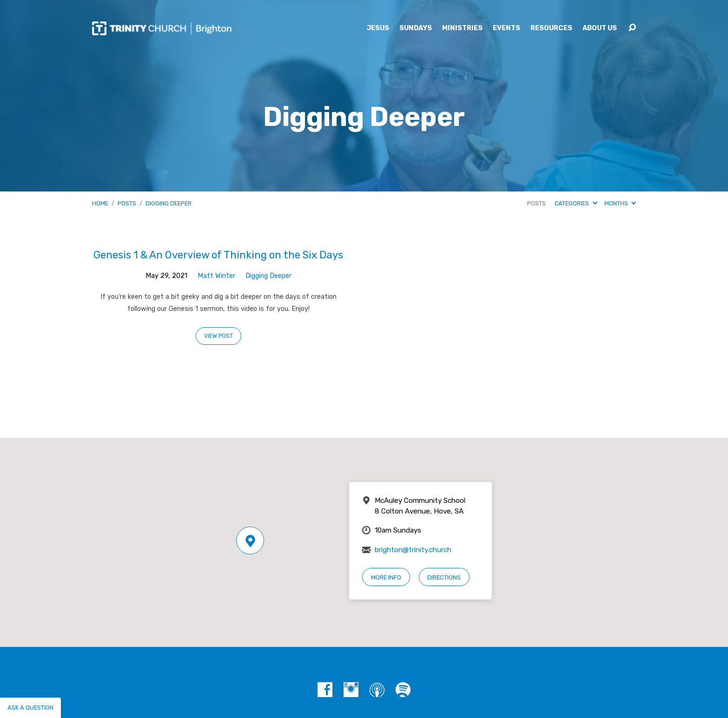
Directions (444, 577)
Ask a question (30, 708)
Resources (551, 28)
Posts (127, 203)
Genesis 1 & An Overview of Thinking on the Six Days (218, 255)
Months (620, 203)
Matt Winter (216, 276)
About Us (600, 28)
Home (100, 203)
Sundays (416, 28)
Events (506, 28)
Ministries (462, 28)
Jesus (378, 28)
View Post (218, 336)
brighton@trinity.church (413, 550)
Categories (576, 203)
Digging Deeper (169, 203)
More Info (386, 577)
